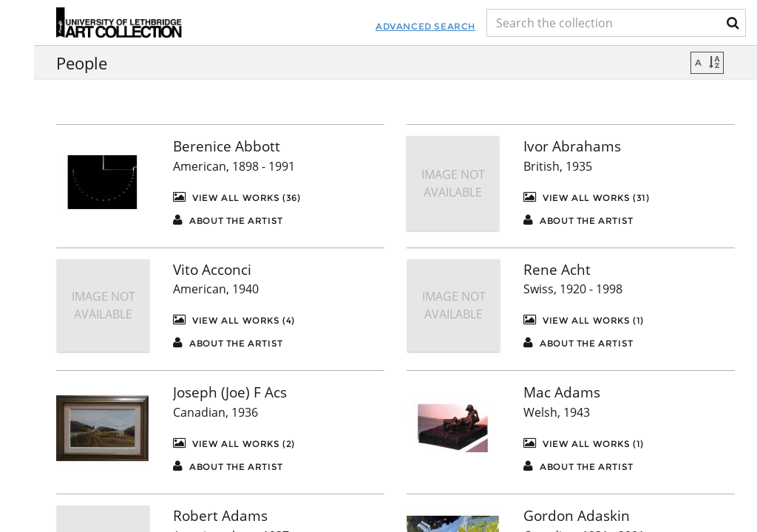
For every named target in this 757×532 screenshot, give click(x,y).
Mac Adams (562, 392)
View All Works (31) (587, 197)
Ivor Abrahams (572, 146)
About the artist (228, 220)
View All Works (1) (584, 320)
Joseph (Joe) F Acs (230, 392)
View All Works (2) (234, 443)
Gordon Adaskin (577, 516)
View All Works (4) (234, 320)
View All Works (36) (237, 197)
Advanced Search (346, 26)
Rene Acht (557, 270)
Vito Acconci (212, 270)
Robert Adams (220, 516)
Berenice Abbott (227, 146)
